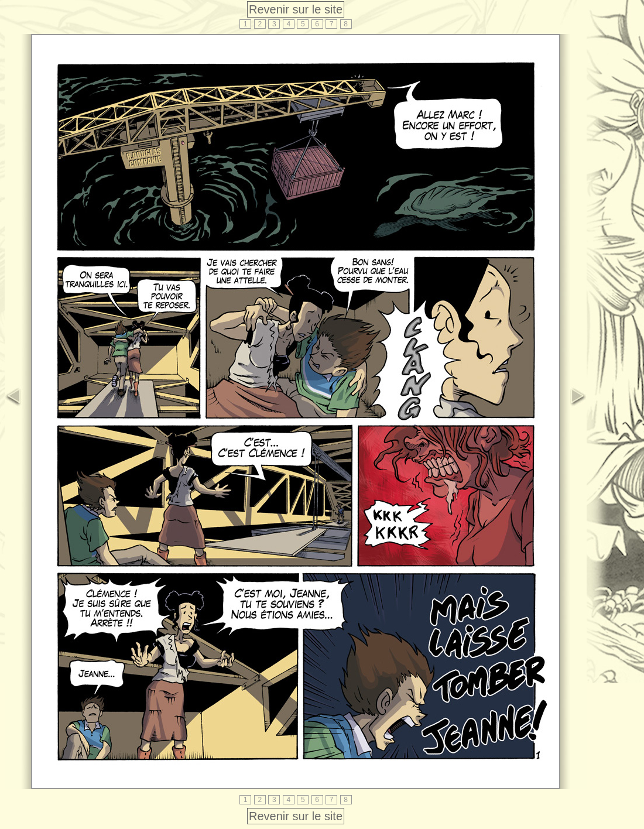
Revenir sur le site (296, 9)
